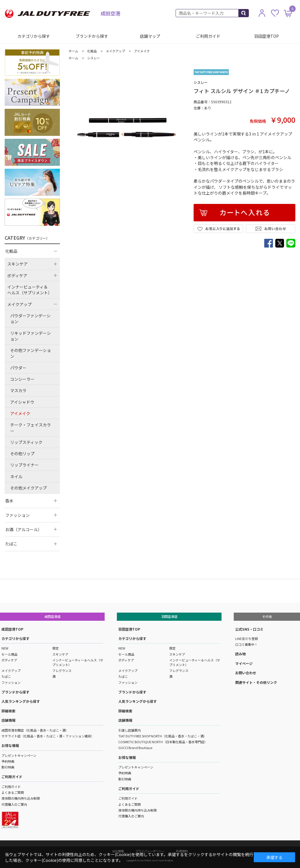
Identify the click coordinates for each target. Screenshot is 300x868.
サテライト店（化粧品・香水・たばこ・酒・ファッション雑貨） (48, 736)
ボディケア (9, 660)
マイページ (244, 663)
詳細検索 (8, 711)
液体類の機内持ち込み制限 (21, 798)
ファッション (11, 682)
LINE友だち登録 (247, 638)
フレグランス (62, 670)
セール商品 (9, 654)
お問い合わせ (246, 673)
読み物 (240, 654)
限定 (56, 648)
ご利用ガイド (208, 36)
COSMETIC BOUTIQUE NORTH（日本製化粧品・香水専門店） (163, 742)
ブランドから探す (92, 36)
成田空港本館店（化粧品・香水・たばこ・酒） (35, 730)
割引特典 (8, 767)
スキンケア (60, 654)
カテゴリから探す (34, 36)
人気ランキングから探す (21, 701)
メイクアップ (11, 670)
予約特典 (8, 761)
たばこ (6, 676)
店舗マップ (150, 36)
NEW (5, 648)
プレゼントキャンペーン (19, 755)
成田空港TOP (12, 629)
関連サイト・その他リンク (256, 682)
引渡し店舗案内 (130, 730)
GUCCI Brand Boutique (135, 748)
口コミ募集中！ (246, 644)
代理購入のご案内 (14, 804)
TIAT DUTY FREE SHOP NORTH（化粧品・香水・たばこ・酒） (162, 736)
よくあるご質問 (13, 792)
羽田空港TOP (266, 36)
